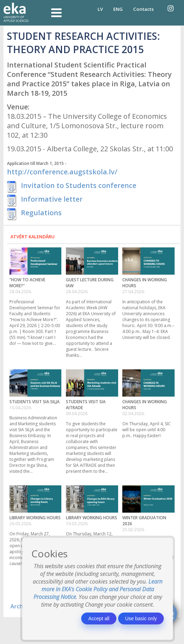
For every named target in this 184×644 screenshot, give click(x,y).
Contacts (143, 9)
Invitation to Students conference (79, 185)
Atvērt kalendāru (33, 237)
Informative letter (52, 199)
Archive (21, 606)
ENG (118, 9)
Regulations (41, 213)
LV (100, 9)
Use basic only (141, 618)
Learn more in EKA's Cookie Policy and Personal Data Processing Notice (98, 589)
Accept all (99, 618)
